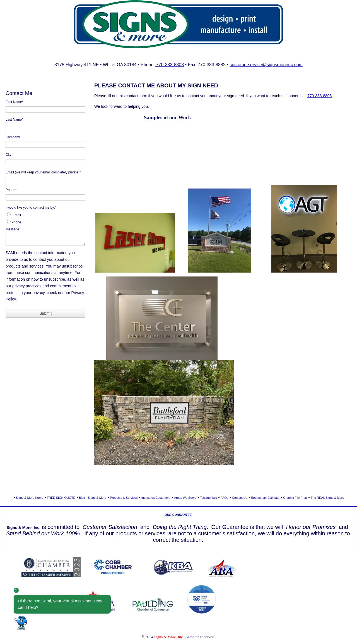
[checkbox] (45, 219)
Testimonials (208, 498)
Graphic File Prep (295, 498)
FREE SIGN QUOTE (61, 498)
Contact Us (240, 498)
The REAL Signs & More (327, 498)
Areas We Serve (185, 498)
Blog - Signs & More (93, 498)
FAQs (225, 498)
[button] (21, 623)
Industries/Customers (156, 498)
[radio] (45, 215)
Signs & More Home (30, 498)
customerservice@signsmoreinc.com (266, 65)
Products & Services (124, 498)
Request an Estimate (265, 498)
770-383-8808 (169, 65)
